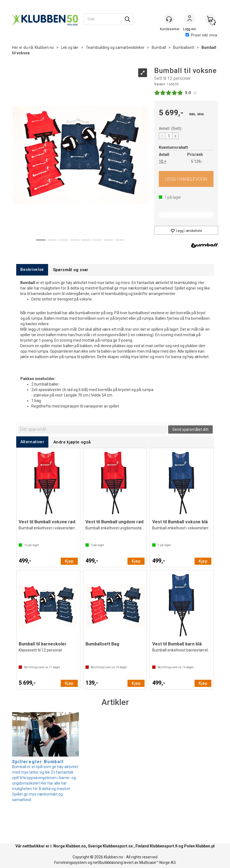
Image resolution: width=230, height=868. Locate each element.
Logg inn (190, 19)
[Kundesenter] (169, 19)
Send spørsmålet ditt (190, 429)
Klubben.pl (205, 846)
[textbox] (92, 429)
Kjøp (186, 179)
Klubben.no (44, 47)
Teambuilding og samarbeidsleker (115, 47)
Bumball (159, 47)
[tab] (32, 270)
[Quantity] (169, 136)
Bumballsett (184, 47)
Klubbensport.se (118, 846)
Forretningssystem (70, 863)
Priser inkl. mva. (202, 35)
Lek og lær (70, 47)
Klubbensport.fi (164, 846)
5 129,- (197, 161)
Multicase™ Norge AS (158, 863)
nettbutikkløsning (108, 863)
